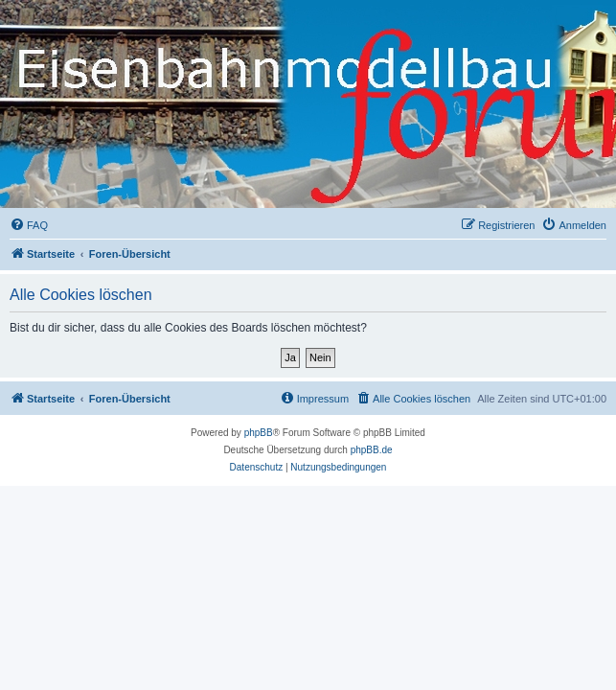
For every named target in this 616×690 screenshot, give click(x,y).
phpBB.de (372, 450)
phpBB (259, 433)
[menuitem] (29, 225)
